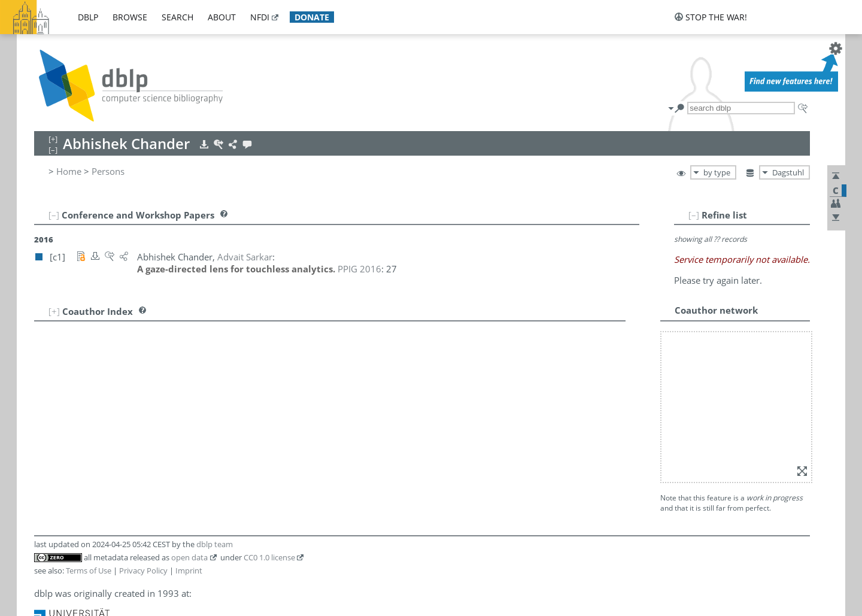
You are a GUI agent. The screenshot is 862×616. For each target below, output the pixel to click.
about (222, 17)
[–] (694, 215)
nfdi (260, 17)
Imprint (189, 571)
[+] (54, 311)
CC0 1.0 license (269, 557)
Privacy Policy (143, 571)
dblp (88, 17)
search (177, 17)
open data (189, 557)
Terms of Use (89, 571)
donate (312, 17)
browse (130, 17)
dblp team (215, 544)
